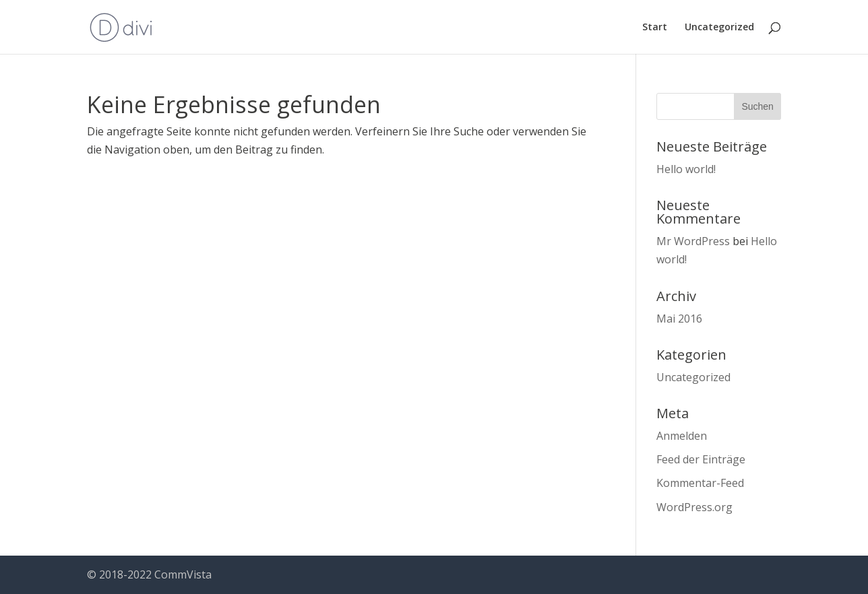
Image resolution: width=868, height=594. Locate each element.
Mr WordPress (693, 241)
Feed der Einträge (701, 459)
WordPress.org (694, 507)
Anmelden (682, 436)
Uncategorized (719, 28)
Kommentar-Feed (700, 483)
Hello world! (686, 169)
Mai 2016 (679, 319)
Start (655, 28)
